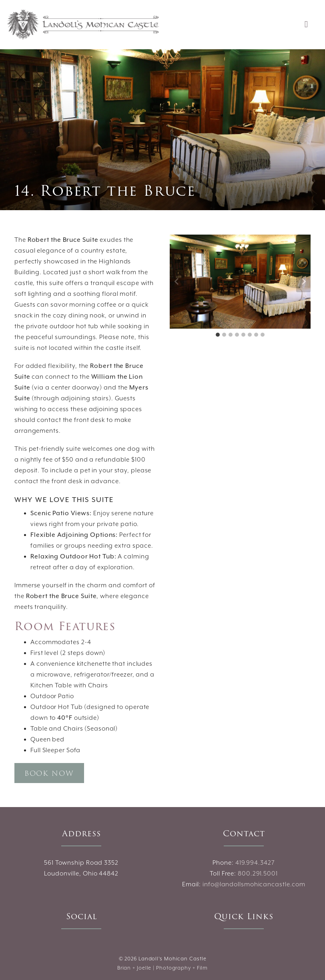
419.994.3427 (255, 863)
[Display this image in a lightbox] (240, 282)
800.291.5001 (258, 874)
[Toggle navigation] (306, 25)
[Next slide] (303, 281)
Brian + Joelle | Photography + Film (163, 968)
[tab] (218, 335)
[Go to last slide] (177, 281)
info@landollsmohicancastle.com (254, 885)
